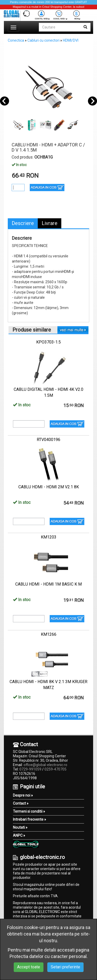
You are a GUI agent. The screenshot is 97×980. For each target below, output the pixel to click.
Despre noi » (23, 795)
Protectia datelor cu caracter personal (48, 956)
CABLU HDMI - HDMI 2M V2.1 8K (49, 487)
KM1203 (49, 537)
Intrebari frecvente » (29, 819)
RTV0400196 (48, 440)
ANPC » (19, 835)
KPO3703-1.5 (48, 342)
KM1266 (49, 634)
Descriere (23, 223)
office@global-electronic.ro (45, 765)
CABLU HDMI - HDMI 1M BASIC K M (48, 584)
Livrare (50, 223)
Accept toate (29, 967)
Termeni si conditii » (29, 811)
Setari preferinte (65, 967)
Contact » (21, 803)
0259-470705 (55, 769)
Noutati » (20, 827)
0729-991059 (30, 769)
